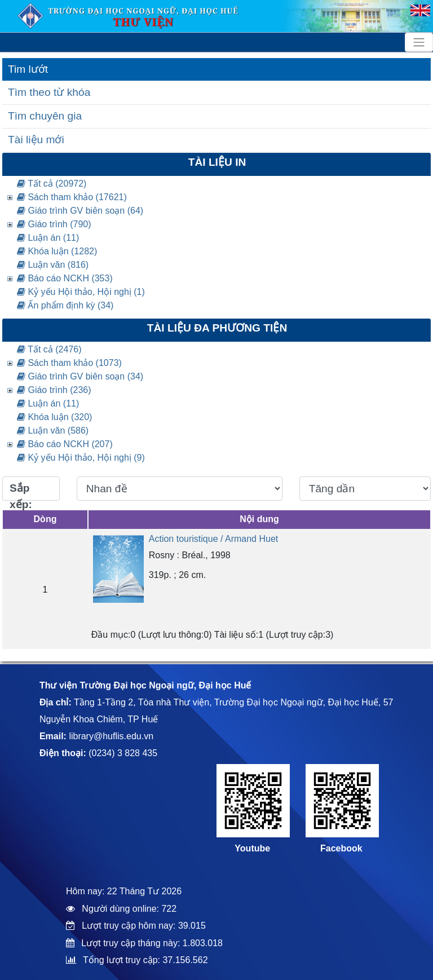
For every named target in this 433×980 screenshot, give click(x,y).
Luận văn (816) (53, 265)
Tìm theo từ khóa (49, 92)
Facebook (341, 848)
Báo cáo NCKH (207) (65, 444)
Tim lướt (28, 69)
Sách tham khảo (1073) (69, 363)
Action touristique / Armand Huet (213, 539)
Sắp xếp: (21, 491)
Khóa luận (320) (54, 417)
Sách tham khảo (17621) (72, 197)
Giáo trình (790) (54, 224)
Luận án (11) (48, 238)
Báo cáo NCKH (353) (65, 278)
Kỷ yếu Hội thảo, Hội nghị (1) (81, 292)
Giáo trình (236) (54, 390)
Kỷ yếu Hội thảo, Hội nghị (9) (81, 458)
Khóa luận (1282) (57, 251)
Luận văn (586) (53, 431)
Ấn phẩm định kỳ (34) (65, 305)
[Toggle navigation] (419, 42)
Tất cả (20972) (52, 184)
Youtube (252, 848)
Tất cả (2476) (49, 349)
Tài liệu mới (36, 140)
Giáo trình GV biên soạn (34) (80, 376)
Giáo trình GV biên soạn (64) (80, 211)
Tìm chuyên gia (45, 116)
